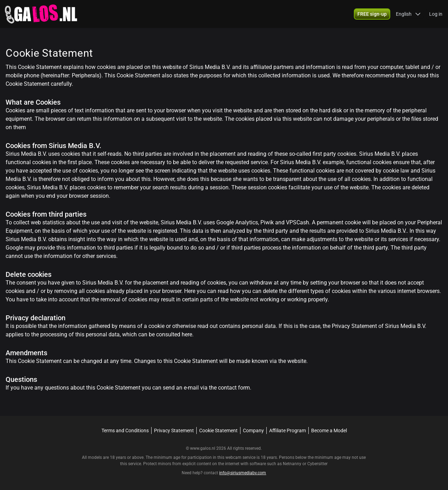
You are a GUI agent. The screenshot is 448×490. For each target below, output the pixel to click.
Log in (436, 14)
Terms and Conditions (125, 430)
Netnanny (293, 464)
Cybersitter (317, 464)
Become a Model (329, 430)
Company (253, 430)
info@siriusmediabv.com (243, 473)
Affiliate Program (288, 430)
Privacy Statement (174, 430)
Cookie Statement (218, 430)
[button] (408, 14)
